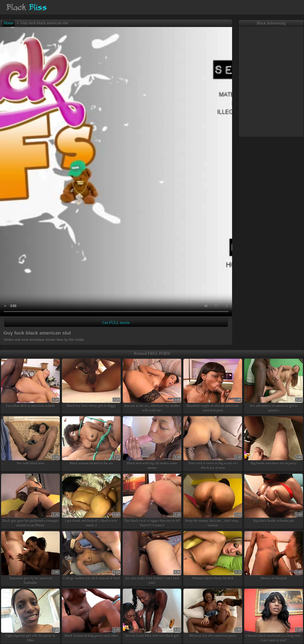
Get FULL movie (116, 323)
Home (9, 23)
